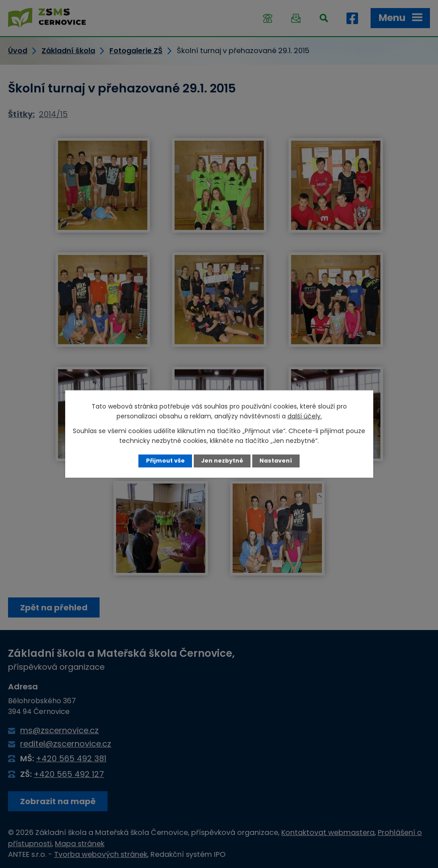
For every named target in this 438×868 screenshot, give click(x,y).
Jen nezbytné (222, 461)
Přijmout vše (165, 461)
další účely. (305, 416)
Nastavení (276, 461)
